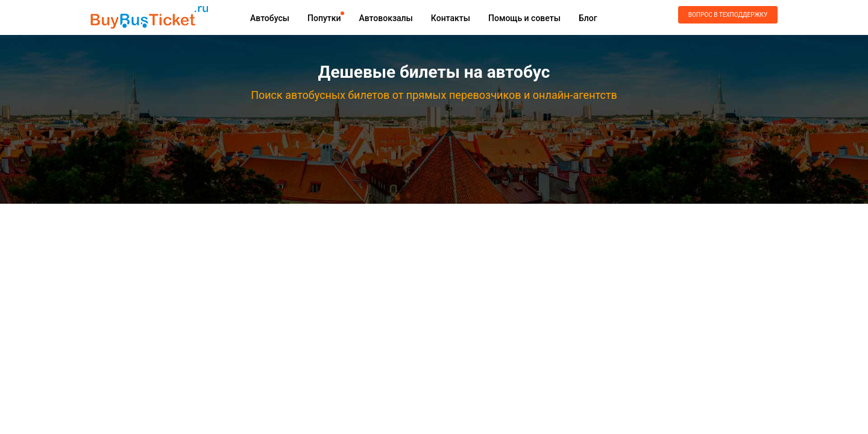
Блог (588, 18)
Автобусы (270, 18)
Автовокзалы (385, 18)
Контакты (451, 18)
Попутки (324, 18)
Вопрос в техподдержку (728, 15)
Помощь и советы (524, 18)
